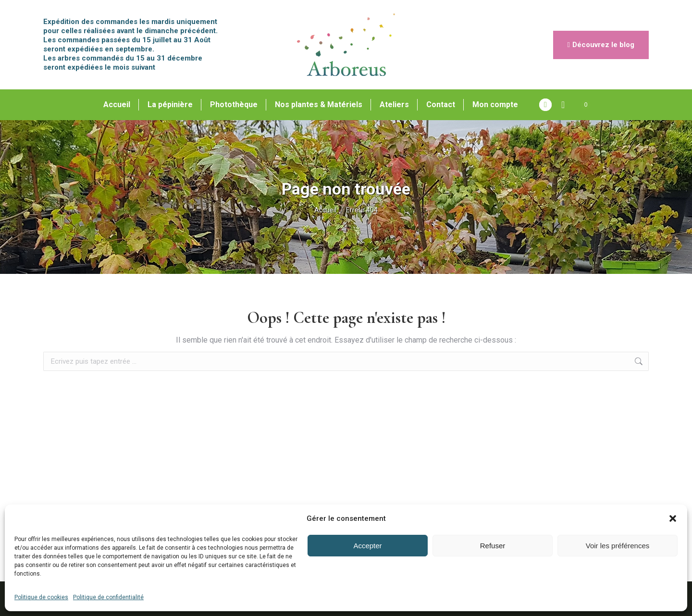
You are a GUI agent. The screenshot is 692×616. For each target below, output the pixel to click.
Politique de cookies (41, 597)
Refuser (493, 546)
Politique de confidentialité (108, 597)
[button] (673, 518)
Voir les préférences (618, 546)
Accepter (367, 546)
